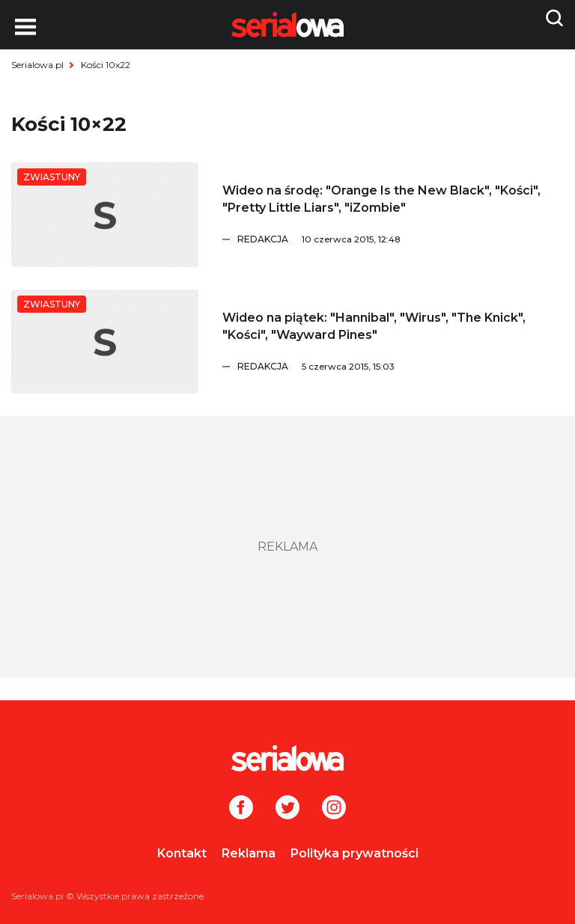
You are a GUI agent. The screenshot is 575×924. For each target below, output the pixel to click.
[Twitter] (287, 809)
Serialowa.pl (37, 65)
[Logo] (287, 758)
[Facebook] (241, 809)
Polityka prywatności (355, 853)
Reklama (249, 853)
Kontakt (182, 853)
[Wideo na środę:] (105, 215)
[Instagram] (334, 809)
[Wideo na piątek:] (105, 342)
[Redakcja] (401, 239)
